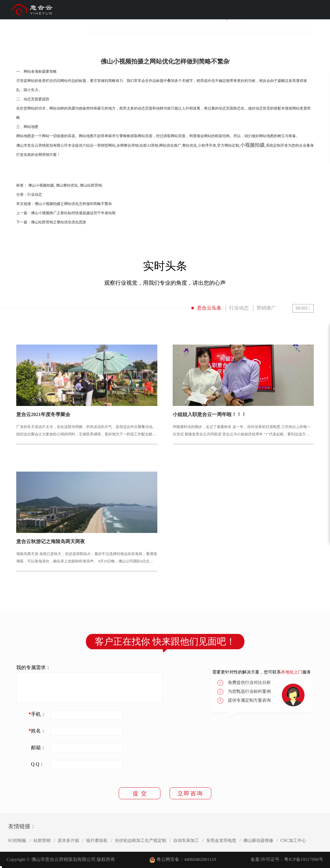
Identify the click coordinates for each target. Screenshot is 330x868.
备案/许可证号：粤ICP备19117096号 (287, 859)
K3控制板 (17, 841)
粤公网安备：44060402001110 (186, 859)
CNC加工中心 (293, 841)
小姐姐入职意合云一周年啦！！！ (209, 415)
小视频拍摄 (252, 145)
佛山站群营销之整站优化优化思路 (59, 222)
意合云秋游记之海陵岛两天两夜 (51, 542)
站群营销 (42, 841)
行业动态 (35, 195)
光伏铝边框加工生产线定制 (140, 841)
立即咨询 (190, 793)
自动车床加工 (186, 841)
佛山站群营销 (91, 185)
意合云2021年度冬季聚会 (43, 415)
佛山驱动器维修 (258, 841)
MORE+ (303, 308)
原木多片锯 (68, 841)
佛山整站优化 (67, 185)
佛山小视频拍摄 (41, 185)
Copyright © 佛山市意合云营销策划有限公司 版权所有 (61, 859)
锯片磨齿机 (97, 841)
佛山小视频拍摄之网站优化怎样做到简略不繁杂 (73, 204)
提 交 (140, 793)
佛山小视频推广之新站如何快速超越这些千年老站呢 (73, 213)
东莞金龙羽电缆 (221, 841)
